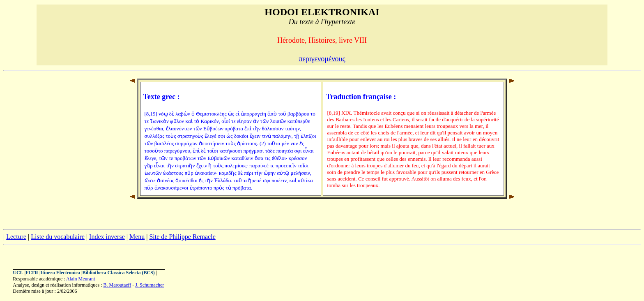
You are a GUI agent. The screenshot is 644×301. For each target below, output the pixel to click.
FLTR (32, 273)
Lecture (16, 237)
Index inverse (107, 237)
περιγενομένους (322, 59)
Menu (137, 237)
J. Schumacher (149, 285)
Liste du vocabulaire (58, 237)
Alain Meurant (80, 279)
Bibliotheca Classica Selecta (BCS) (119, 273)
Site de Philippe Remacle (182, 237)
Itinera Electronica (60, 273)
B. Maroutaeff (117, 285)
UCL (18, 273)
